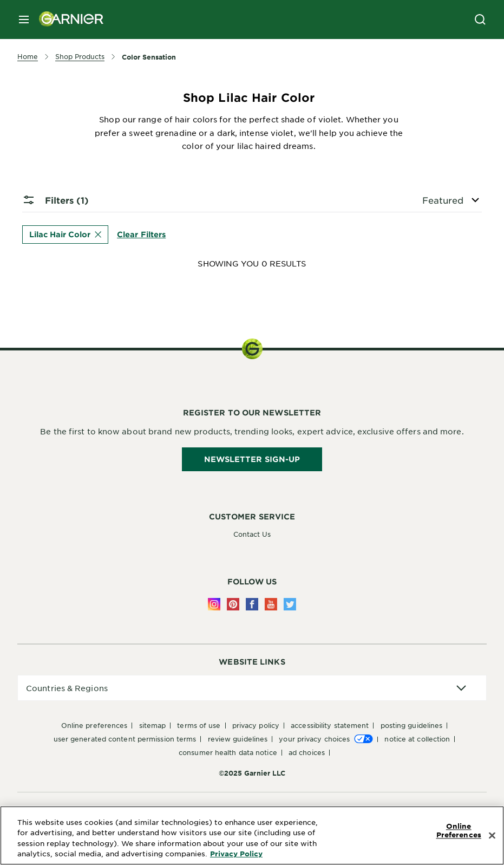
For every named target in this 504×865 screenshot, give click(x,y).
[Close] (492, 836)
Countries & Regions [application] (67, 688)
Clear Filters (141, 234)
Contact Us (252, 534)
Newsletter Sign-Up (252, 459)
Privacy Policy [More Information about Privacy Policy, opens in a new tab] (236, 854)
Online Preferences (94, 725)
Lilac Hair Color (65, 234)
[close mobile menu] (24, 19)
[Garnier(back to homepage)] (67, 19)
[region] (252, 835)
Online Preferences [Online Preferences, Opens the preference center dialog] (459, 831)
